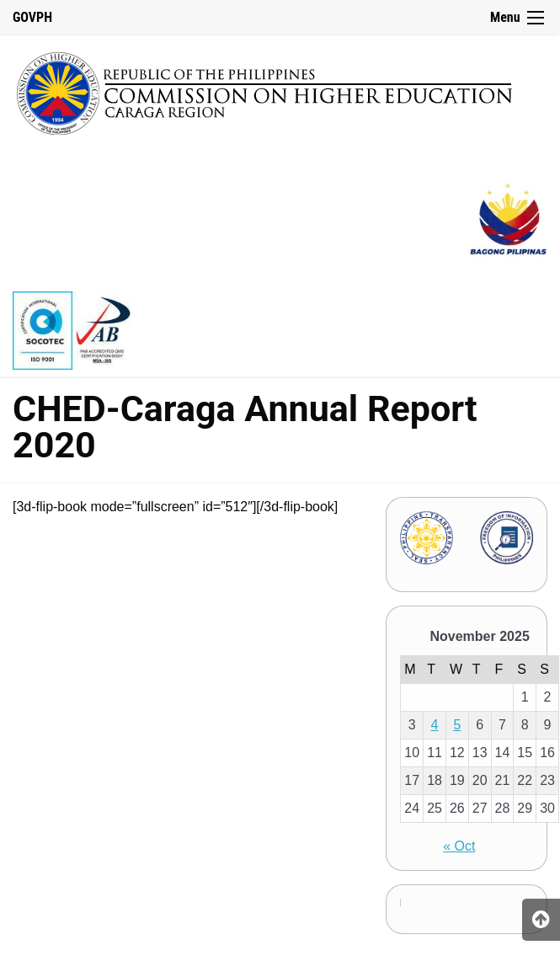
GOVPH (32, 17)
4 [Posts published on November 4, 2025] (435, 725)
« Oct (459, 846)
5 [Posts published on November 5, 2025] (457, 725)
